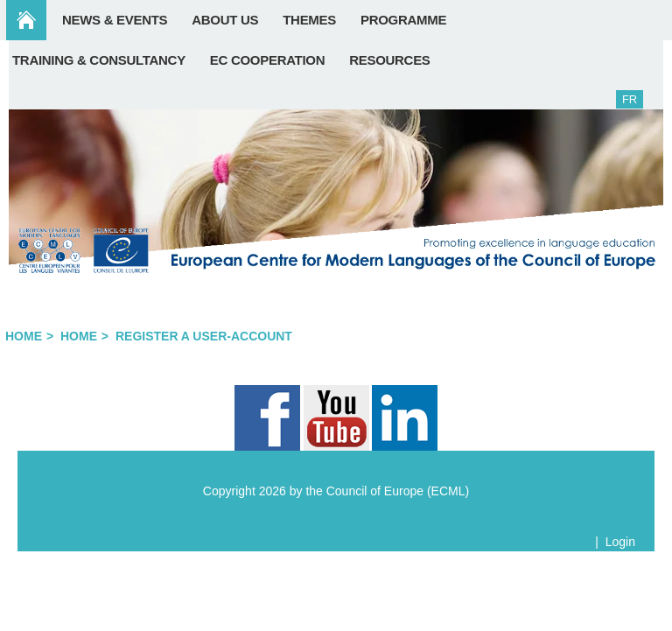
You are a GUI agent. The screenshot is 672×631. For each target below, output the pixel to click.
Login (620, 542)
